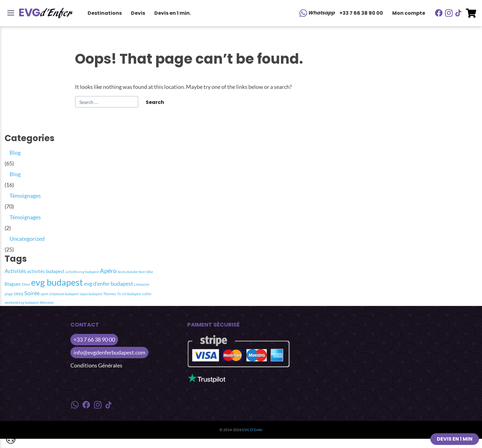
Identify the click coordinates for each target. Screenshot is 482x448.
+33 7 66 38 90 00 (361, 13)
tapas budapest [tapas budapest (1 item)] (91, 294)
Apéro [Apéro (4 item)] (108, 271)
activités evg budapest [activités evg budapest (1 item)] (82, 272)
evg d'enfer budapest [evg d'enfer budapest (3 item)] (109, 284)
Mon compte (409, 13)
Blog (15, 153)
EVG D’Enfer (253, 430)
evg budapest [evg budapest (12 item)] (57, 282)
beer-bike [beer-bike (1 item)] (146, 272)
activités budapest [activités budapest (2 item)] (46, 271)
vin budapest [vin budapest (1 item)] (132, 294)
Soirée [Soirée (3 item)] (32, 293)
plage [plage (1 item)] (9, 294)
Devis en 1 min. (173, 13)
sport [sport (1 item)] (44, 294)
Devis (138, 13)
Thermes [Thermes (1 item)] (110, 294)
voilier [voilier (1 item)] (147, 294)
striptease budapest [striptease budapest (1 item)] (64, 294)
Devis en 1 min (455, 439)
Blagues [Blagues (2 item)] (13, 284)
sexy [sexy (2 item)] (19, 293)
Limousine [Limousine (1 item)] (142, 284)
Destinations (105, 13)
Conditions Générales (96, 365)
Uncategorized (27, 239)
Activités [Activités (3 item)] (15, 271)
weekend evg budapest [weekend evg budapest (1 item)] (22, 302)
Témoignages (25, 196)
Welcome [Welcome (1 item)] (47, 302)
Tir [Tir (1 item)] (119, 294)
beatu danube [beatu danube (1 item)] (128, 272)
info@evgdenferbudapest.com (109, 352)
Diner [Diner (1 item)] (26, 284)
